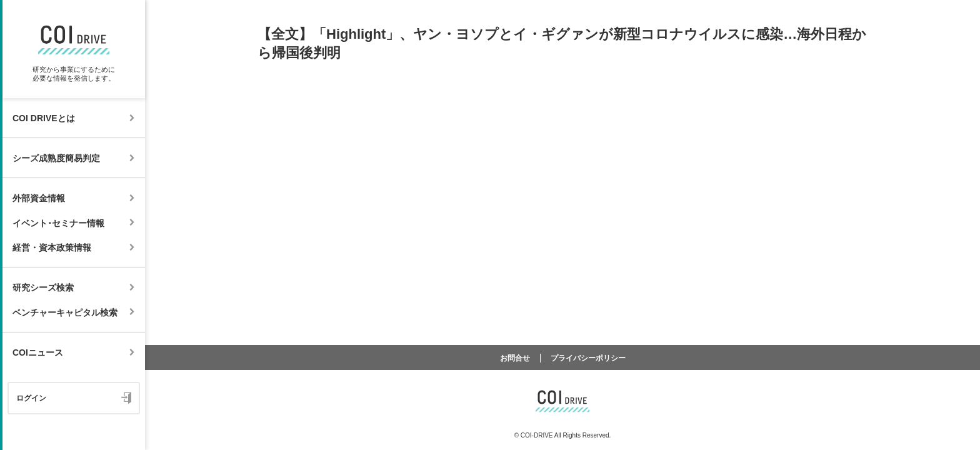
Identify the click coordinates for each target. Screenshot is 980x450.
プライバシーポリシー (588, 358)
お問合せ (515, 358)
